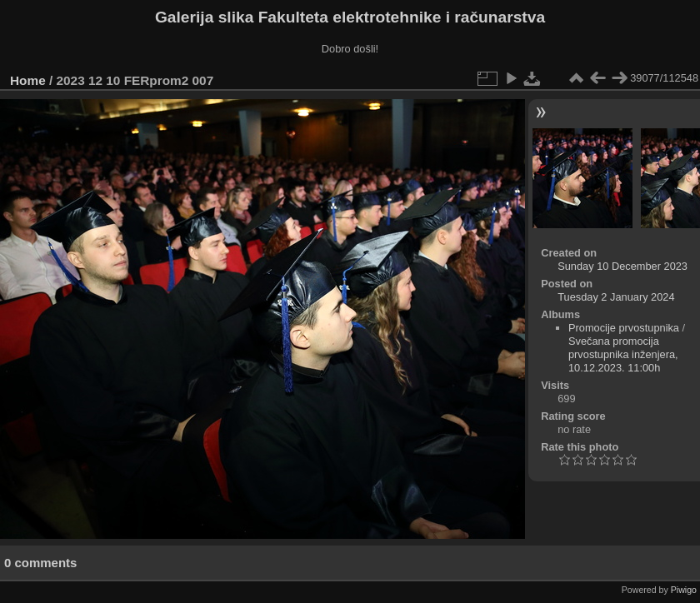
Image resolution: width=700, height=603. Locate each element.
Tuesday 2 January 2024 (616, 297)
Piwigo (684, 590)
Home (28, 80)
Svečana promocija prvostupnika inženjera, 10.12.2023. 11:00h (623, 354)
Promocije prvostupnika (624, 328)
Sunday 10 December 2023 (622, 266)
